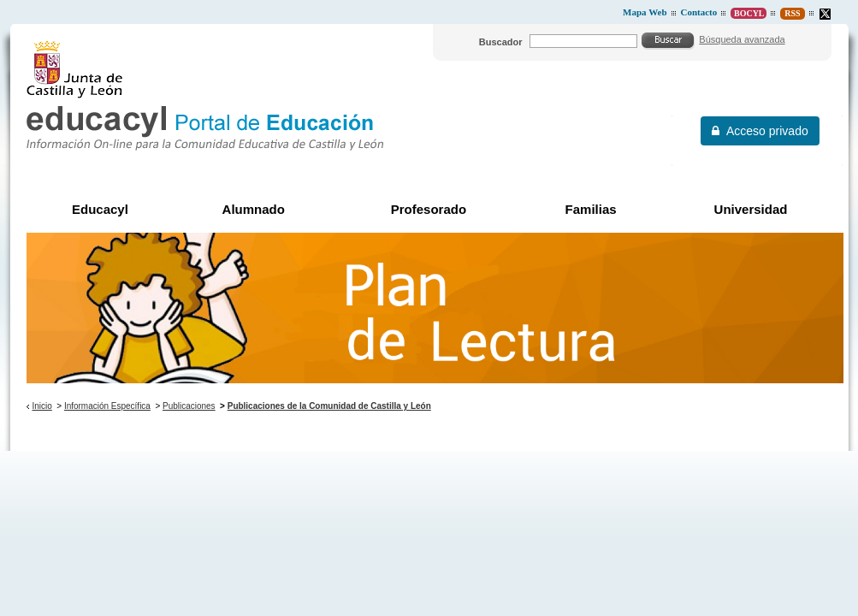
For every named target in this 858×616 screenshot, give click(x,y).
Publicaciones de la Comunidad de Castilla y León (329, 406)
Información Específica (107, 406)
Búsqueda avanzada (742, 39)
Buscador (501, 42)
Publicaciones (189, 406)
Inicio (41, 406)
